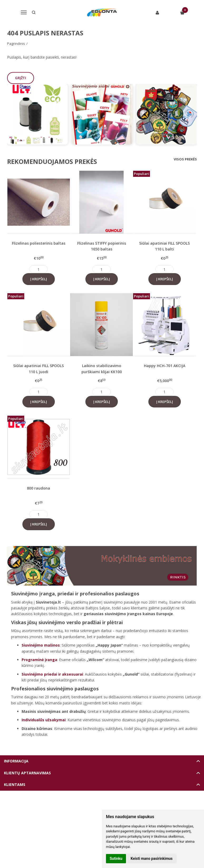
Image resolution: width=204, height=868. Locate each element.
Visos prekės (185, 159)
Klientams (15, 784)
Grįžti (21, 78)
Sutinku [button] (116, 858)
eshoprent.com (126, 804)
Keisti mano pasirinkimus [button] (152, 858)
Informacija (16, 761)
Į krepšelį (39, 279)
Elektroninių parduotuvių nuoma (90, 804)
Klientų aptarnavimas (27, 773)
